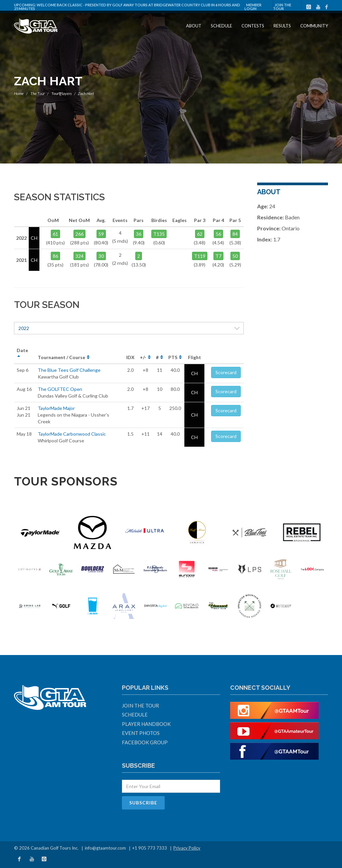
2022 (129, 328)
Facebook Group (145, 742)
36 (139, 234)
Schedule (221, 26)
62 (200, 234)
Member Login (253, 7)
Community (314, 26)
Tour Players (62, 93)
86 (55, 256)
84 (235, 234)
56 (218, 234)
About (194, 26)
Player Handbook (146, 724)
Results (282, 26)
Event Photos (141, 733)
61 (55, 234)
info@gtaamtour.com (105, 848)
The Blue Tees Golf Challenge (69, 370)
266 (79, 234)
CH (194, 373)
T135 (159, 234)
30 (101, 256)
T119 (200, 256)
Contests (253, 26)
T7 (218, 256)
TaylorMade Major (56, 408)
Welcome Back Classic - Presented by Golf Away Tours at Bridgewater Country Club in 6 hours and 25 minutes (127, 7)
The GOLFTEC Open (60, 389)
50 (235, 256)
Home (19, 93)
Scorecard (226, 372)
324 (79, 256)
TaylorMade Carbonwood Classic (72, 434)
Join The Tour (282, 7)
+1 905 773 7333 (150, 848)
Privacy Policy (187, 848)
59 (101, 234)
